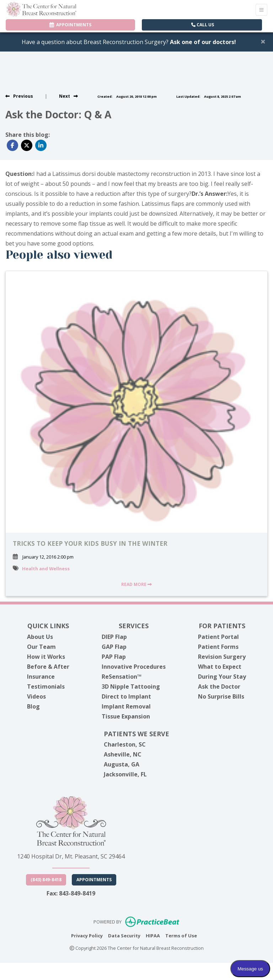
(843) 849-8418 (46, 880)
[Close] (263, 41)
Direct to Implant (126, 696)
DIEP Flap (114, 637)
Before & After (48, 667)
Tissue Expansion (126, 716)
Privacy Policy (87, 935)
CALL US (203, 25)
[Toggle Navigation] (261, 10)
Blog (33, 706)
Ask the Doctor (219, 686)
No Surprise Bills (221, 696)
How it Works (46, 657)
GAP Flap (114, 647)
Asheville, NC (123, 754)
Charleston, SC (125, 744)
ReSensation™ (122, 677)
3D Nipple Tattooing (131, 686)
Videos (36, 696)
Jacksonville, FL (125, 774)
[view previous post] (19, 96)
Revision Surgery (222, 657)
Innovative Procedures (134, 667)
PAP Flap (114, 657)
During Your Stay (222, 677)
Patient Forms (218, 647)
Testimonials (46, 686)
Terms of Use (181, 935)
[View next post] (68, 96)
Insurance (41, 677)
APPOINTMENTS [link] (70, 25)
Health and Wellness (46, 569)
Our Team (41, 647)
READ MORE (136, 584)
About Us (40, 637)
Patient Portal (218, 637)
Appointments (94, 880)
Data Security (124, 935)
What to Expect (220, 667)
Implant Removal (126, 706)
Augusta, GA (122, 764)
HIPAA (153, 935)
